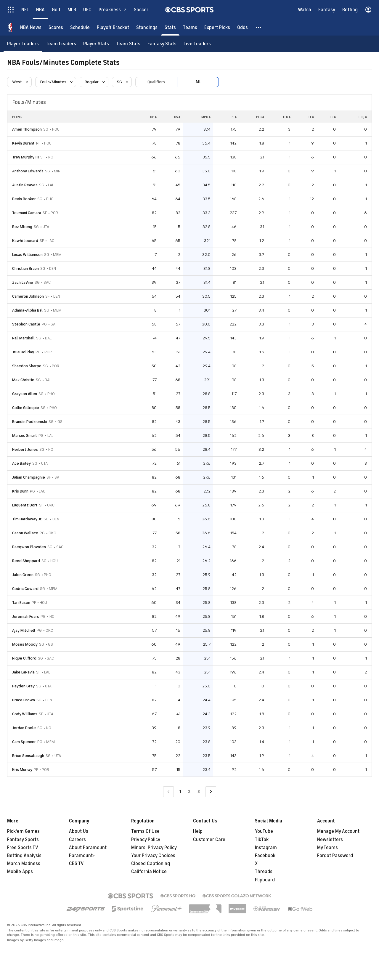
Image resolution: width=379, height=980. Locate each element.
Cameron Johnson (28, 296)
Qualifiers (156, 82)
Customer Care (209, 840)
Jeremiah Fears (26, 616)
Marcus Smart (25, 436)
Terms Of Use (145, 831)
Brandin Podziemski (30, 422)
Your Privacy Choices (153, 856)
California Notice (149, 872)
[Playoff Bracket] (113, 27)
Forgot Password (335, 856)
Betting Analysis (24, 856)
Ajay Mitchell (24, 630)
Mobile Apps (20, 872)
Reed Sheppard (26, 561)
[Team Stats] (128, 44)
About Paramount (88, 848)
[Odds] (243, 27)
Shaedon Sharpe (27, 366)
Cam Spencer (24, 742)
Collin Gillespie (26, 408)
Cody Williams (25, 714)
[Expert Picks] (217, 27)
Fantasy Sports (23, 840)
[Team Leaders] (61, 44)
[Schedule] (80, 27)
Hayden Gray (23, 686)
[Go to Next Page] (211, 792)
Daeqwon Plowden (29, 547)
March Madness (24, 864)
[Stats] (170, 27)
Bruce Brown (24, 700)
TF (311, 117)
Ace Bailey (21, 463)
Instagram (266, 848)
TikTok (262, 840)
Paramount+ (82, 856)
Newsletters (330, 840)
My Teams (327, 848)
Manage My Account (338, 831)
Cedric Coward (25, 589)
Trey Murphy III (25, 157)
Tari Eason (21, 603)
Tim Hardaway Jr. (27, 519)
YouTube (264, 831)
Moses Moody (25, 644)
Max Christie (23, 380)
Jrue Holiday (23, 352)
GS (177, 117)
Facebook (265, 856)
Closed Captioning (151, 864)
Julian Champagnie (29, 477)
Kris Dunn (20, 491)
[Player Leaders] (23, 44)
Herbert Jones (25, 449)
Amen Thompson (27, 129)
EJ (333, 117)
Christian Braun (25, 268)
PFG (260, 117)
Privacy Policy (146, 840)
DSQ (363, 117)
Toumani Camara (27, 213)
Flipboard (265, 880)
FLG (287, 117)
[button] (259, 27)
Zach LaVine (23, 282)
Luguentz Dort (25, 505)
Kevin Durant (23, 143)
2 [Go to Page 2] (189, 791)
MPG (206, 117)
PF (234, 117)
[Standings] (147, 27)
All (198, 82)
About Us (79, 831)
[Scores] (56, 27)
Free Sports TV (23, 848)
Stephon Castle (26, 324)
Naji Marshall (23, 338)
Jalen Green (23, 575)
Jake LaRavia (23, 672)
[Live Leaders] (197, 44)
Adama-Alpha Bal (27, 310)
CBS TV (76, 864)
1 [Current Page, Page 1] (180, 791)
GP (153, 117)
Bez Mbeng (22, 227)
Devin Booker (24, 199)
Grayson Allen (25, 394)
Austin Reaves (25, 185)
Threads (264, 872)
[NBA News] (31, 27)
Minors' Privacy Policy (154, 848)
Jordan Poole (24, 728)
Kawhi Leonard (25, 241)
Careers (77, 840)
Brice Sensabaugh (28, 756)
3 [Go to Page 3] (199, 791)
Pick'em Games (23, 831)
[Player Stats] (96, 44)
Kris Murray (22, 770)
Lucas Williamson (27, 255)
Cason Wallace (25, 533)
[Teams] (190, 27)
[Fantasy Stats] (162, 44)
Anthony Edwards (28, 171)
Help (198, 831)
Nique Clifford (24, 658)
